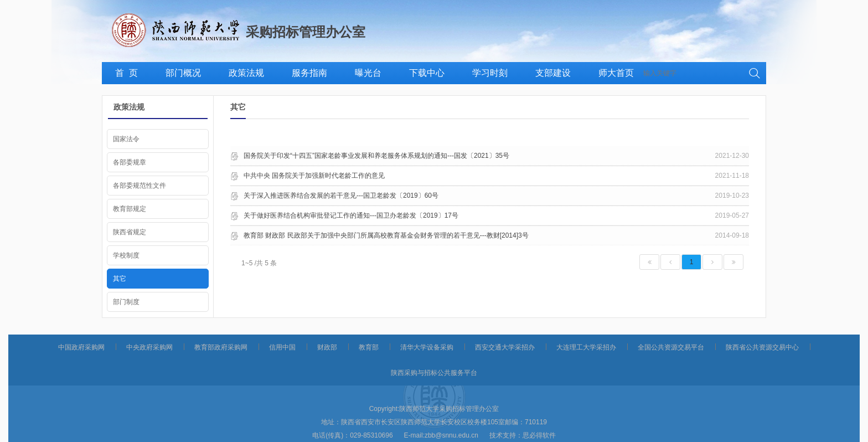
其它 (120, 279)
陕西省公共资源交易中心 (762, 347)
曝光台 (368, 73)
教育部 (369, 347)
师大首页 (616, 73)
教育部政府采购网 (221, 347)
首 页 (126, 73)
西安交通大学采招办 (505, 347)
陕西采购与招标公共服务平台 (434, 373)
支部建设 (553, 73)
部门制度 (126, 302)
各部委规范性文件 (139, 186)
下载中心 (427, 73)
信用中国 (282, 347)
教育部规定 (130, 209)
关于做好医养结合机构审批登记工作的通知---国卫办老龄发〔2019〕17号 (351, 215)
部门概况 (183, 73)
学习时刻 (490, 73)
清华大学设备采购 (427, 347)
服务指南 (309, 73)
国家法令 (126, 139)
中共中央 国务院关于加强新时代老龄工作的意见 (314, 176)
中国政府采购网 (81, 347)
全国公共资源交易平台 (671, 347)
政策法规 (246, 73)
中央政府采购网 (149, 347)
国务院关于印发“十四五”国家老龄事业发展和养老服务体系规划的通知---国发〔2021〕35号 (376, 156)
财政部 (327, 347)
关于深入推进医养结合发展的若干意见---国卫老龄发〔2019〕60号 (341, 196)
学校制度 (126, 255)
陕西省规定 (130, 232)
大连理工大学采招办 (586, 347)
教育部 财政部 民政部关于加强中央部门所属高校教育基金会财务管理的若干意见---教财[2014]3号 (386, 235)
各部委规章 (130, 162)
